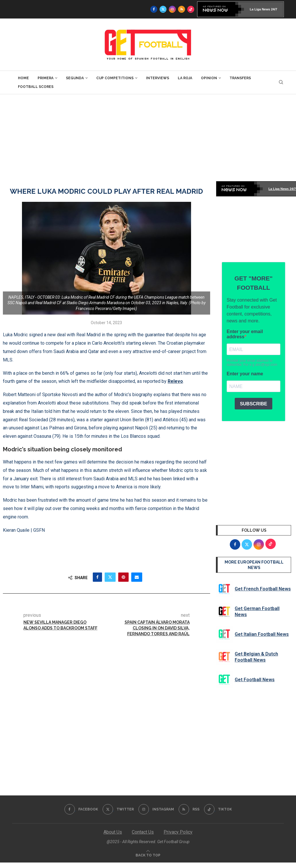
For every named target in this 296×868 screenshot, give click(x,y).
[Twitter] (163, 9)
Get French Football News (263, 589)
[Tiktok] (191, 9)
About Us (113, 832)
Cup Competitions (115, 78)
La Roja (185, 78)
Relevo (175, 381)
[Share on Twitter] (110, 577)
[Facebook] (154, 9)
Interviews (158, 78)
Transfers (240, 78)
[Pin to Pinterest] (123, 577)
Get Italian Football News (262, 634)
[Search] (281, 82)
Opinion (209, 78)
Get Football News (255, 680)
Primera (46, 78)
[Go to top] (148, 855)
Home (23, 78)
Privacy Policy (178, 832)
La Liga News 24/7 (263, 9)
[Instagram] (172, 9)
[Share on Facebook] (97, 577)
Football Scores (36, 87)
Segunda (75, 78)
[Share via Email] (137, 577)
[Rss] (182, 9)
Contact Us (143, 832)
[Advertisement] (148, 138)
